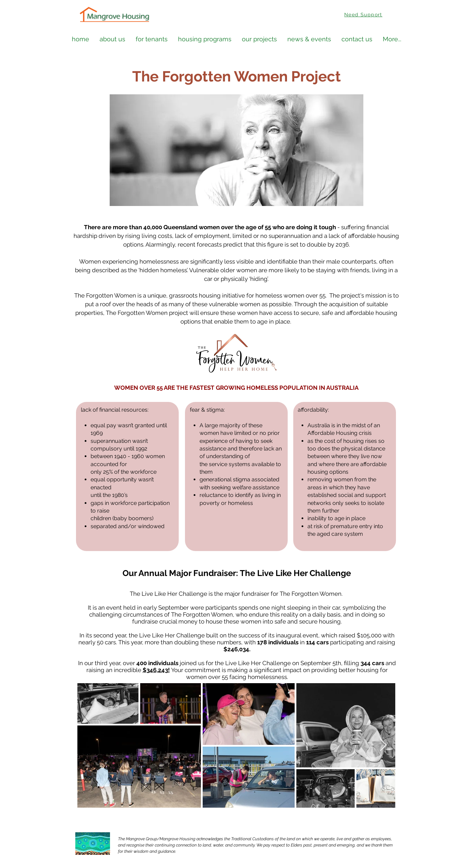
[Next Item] (383, 745)
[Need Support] (364, 14)
